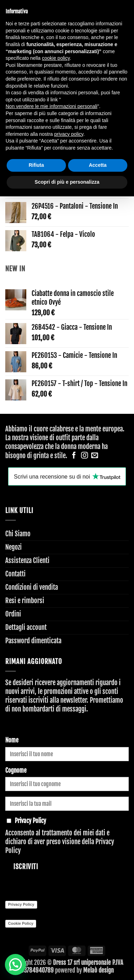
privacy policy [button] (69, 134)
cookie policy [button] (56, 58)
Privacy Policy (21, 904)
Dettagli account (26, 627)
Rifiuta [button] (36, 165)
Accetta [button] (98, 165)
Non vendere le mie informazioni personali (51, 106)
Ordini (13, 614)
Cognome (16, 770)
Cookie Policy (21, 923)
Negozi (14, 547)
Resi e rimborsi (25, 601)
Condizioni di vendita (32, 587)
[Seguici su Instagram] (85, 456)
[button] (15, 965)
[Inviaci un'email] (95, 456)
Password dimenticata (33, 641)
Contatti (15, 574)
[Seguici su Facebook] (74, 456)
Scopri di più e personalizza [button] (67, 182)
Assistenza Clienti (27, 561)
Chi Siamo (18, 534)
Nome (12, 740)
